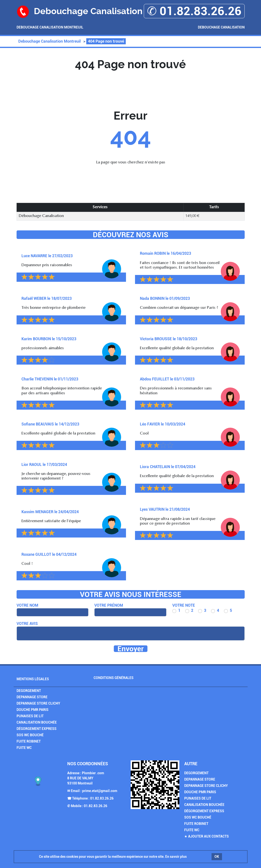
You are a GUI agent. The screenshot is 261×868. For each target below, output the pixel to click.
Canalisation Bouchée (37, 722)
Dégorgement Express (37, 729)
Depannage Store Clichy (38, 703)
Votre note (184, 605)
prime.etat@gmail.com (100, 791)
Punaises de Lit (30, 716)
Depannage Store (32, 697)
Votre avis (27, 624)
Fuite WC (24, 748)
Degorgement (29, 691)
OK (217, 857)
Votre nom (27, 605)
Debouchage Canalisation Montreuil (50, 27)
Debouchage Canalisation (221, 27)
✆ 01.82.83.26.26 (194, 11)
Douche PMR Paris (33, 710)
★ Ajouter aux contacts (207, 836)
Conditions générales (114, 678)
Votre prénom (109, 605)
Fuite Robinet (29, 741)
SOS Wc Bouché (30, 735)
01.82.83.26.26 (102, 798)
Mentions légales (33, 679)
